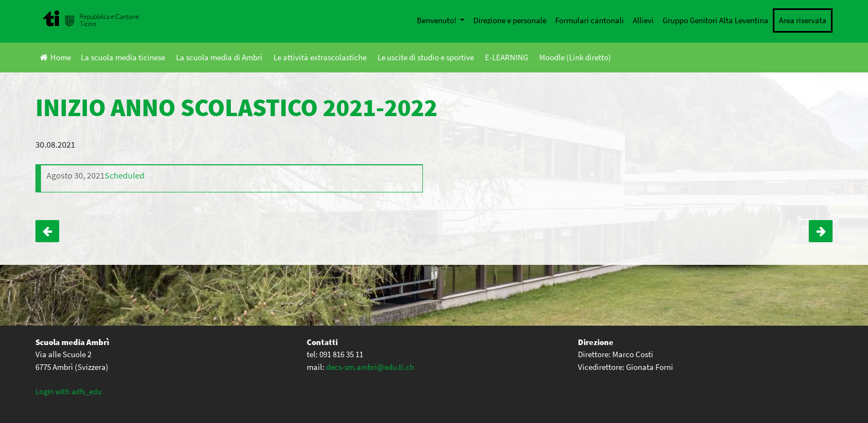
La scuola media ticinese (123, 57)
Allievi (643, 20)
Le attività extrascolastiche (320, 57)
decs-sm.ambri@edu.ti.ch (370, 367)
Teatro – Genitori (47, 231)
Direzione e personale (510, 20)
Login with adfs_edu (69, 391)
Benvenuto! (437, 20)
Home (55, 57)
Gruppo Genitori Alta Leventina (715, 20)
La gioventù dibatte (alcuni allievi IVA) (821, 231)
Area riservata (803, 20)
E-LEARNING (507, 57)
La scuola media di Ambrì (219, 57)
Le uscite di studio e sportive (426, 57)
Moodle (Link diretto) (575, 57)
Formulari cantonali (590, 20)
